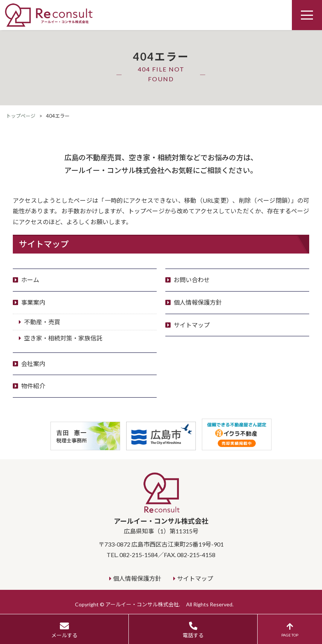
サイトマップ (192, 325)
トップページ (21, 116)
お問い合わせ (192, 280)
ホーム (30, 280)
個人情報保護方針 (198, 302)
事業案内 (33, 302)
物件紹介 (33, 386)
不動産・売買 (42, 322)
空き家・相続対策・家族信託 (63, 338)
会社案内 (33, 364)
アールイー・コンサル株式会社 (161, 504)
